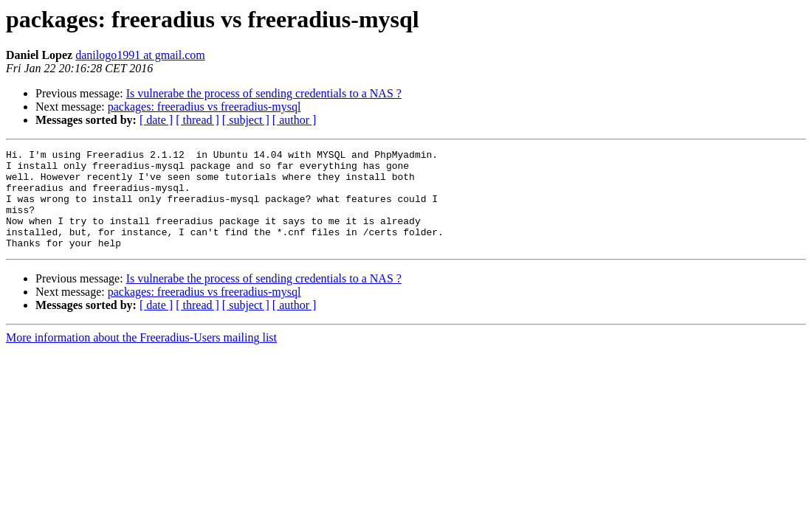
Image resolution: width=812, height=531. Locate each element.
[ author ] (295, 120)
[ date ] (156, 120)
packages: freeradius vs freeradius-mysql (204, 107)
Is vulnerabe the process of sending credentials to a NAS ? (264, 93)
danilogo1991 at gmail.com (140, 55)
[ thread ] (197, 120)
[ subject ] (246, 120)
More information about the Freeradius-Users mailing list (141, 357)
